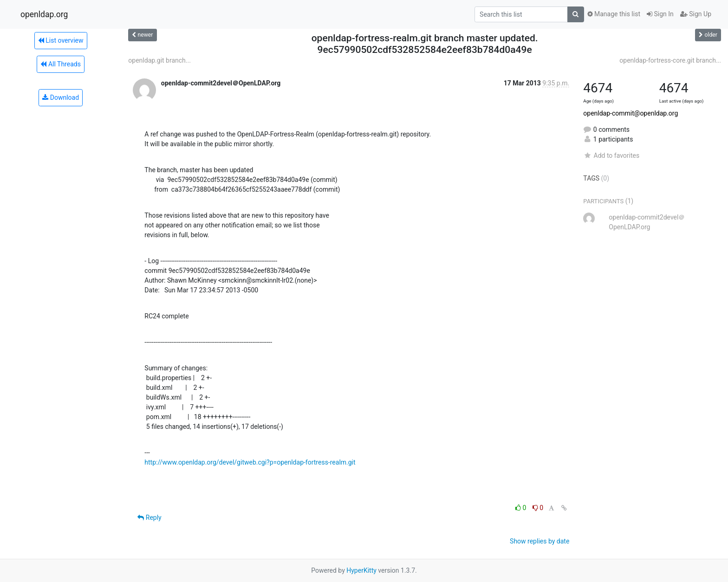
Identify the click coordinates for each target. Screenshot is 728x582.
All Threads (60, 64)
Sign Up (696, 14)
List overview (61, 40)
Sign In (660, 14)
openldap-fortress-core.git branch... (670, 60)
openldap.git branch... (159, 60)
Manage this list (614, 14)
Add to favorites (611, 155)
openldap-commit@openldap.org (630, 113)
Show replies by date (539, 541)
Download (61, 97)
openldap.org (44, 14)
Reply (149, 517)
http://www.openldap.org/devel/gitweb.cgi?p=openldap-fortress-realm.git (250, 462)
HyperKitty (361, 570)
